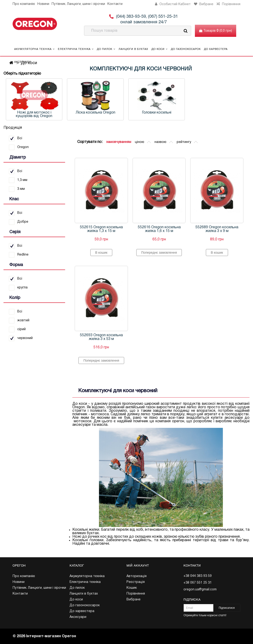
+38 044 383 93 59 (198, 576)
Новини (43, 4)
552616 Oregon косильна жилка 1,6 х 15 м (159, 229)
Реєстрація (136, 582)
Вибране (134, 600)
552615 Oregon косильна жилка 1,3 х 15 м (101, 229)
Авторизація (137, 576)
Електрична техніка (76, 49)
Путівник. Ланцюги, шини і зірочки (78, 4)
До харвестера (216, 49)
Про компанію (24, 4)
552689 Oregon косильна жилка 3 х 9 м (217, 229)
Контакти (115, 4)
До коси (160, 49)
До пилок (106, 49)
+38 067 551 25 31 (198, 583)
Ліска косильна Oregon (95, 113)
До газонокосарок (186, 49)
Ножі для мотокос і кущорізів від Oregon (34, 114)
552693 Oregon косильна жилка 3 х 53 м (101, 337)
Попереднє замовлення (159, 253)
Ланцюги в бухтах (133, 49)
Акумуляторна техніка (34, 49)
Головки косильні (157, 113)
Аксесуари (23, 62)
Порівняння (136, 594)
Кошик (132, 588)
